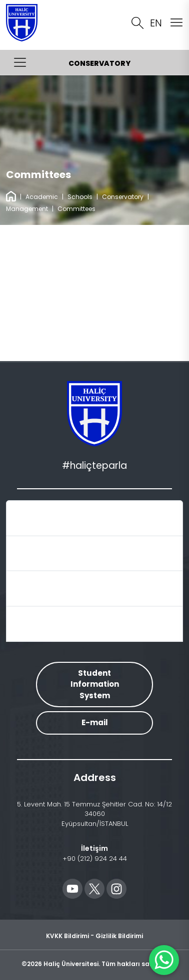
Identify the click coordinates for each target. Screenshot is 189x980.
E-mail (95, 722)
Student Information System (95, 684)
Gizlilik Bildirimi (119, 935)
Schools (80, 197)
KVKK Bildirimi (67, 935)
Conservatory (123, 197)
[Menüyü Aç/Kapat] (20, 62)
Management (27, 209)
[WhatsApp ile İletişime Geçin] (164, 960)
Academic (42, 197)
